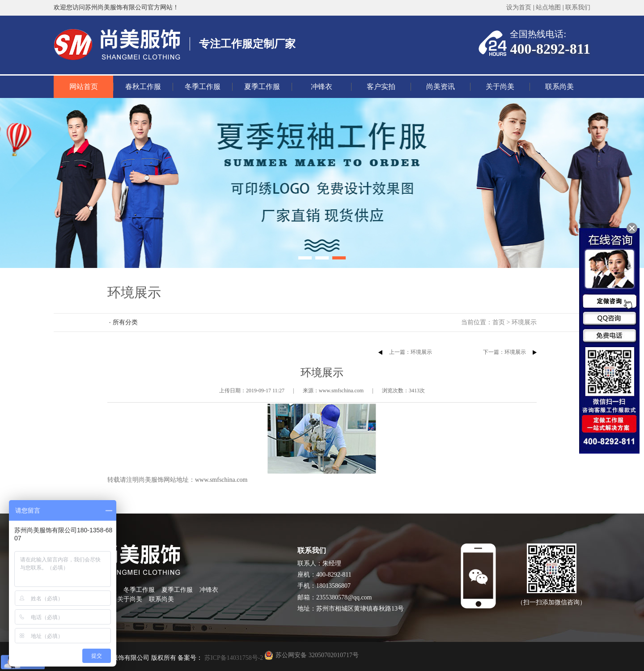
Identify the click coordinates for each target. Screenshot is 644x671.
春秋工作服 (143, 87)
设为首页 (519, 7)
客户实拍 (381, 87)
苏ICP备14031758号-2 (233, 658)
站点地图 (548, 7)
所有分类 (125, 322)
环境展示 (524, 322)
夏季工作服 (262, 87)
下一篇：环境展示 (504, 352)
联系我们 (578, 7)
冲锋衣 (322, 87)
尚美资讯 (441, 87)
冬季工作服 (203, 87)
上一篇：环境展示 (411, 352)
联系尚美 (559, 87)
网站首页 (84, 87)
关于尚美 (500, 87)
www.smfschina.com (221, 480)
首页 (499, 322)
